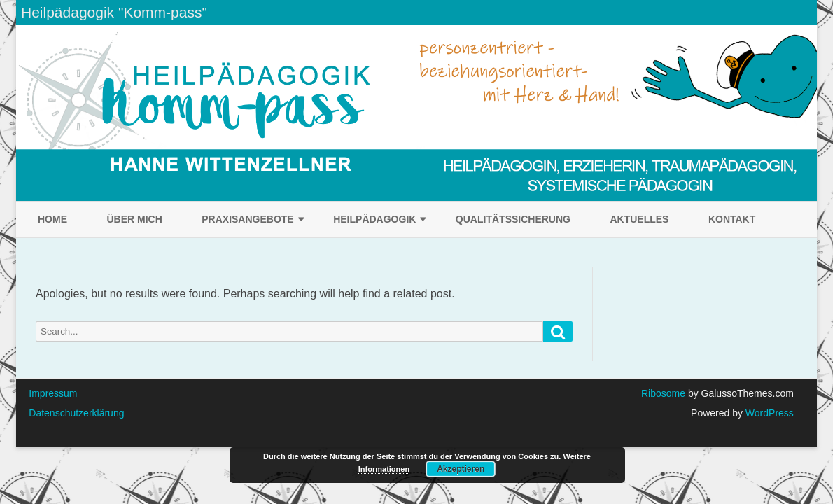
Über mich (134, 219)
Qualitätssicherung (513, 219)
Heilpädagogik (374, 219)
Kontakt (732, 219)
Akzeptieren (461, 469)
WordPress (768, 413)
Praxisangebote (247, 219)
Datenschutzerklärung (76, 413)
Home (52, 219)
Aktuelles (639, 219)
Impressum (53, 393)
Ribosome (663, 393)
